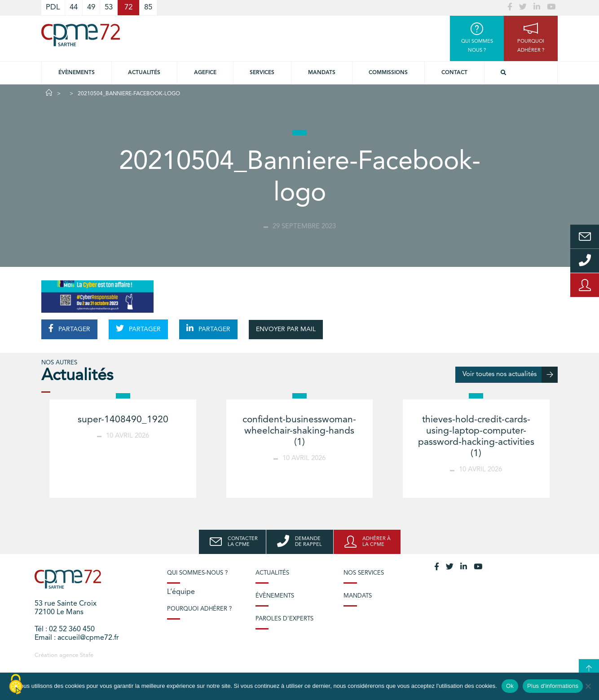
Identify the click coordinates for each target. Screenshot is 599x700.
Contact (454, 73)
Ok (510, 686)
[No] (588, 686)
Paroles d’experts (284, 619)
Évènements (77, 73)
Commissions (388, 73)
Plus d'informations (553, 686)
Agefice (205, 73)
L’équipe (181, 592)
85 (148, 7)
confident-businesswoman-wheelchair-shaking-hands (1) (299, 431)
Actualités (144, 73)
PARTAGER (69, 328)
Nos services (364, 573)
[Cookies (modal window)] (16, 685)
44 (74, 7)
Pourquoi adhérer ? (199, 609)
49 (91, 7)
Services (262, 73)
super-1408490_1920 (123, 420)
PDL (53, 7)
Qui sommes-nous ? (197, 573)
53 (109, 7)
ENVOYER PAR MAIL (286, 329)
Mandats (322, 73)
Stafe (87, 655)
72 (128, 7)
